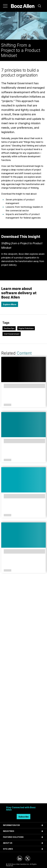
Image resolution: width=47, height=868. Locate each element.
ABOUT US (8, 843)
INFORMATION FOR (11, 825)
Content (24, 353)
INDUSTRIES (9, 831)
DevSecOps (9, 328)
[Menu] (5, 6)
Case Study (7, 515)
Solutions (8, 405)
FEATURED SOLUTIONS (13, 837)
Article (8, 571)
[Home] (23, 6)
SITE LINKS (8, 849)
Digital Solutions (26, 328)
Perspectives (8, 460)
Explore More (10, 304)
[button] (39, 6)
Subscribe (23, 817)
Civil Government (12, 334)
